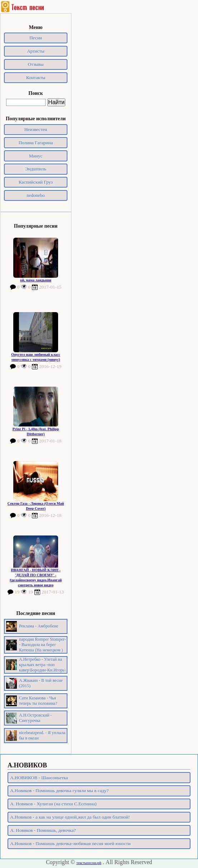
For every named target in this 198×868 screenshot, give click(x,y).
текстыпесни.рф (89, 863)
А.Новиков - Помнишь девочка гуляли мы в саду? (59, 791)
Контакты (36, 77)
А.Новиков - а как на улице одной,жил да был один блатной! (70, 817)
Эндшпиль (36, 169)
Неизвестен (36, 129)
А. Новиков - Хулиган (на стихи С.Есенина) (53, 804)
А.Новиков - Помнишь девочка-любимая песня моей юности (70, 843)
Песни (36, 38)
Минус (36, 156)
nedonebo (36, 195)
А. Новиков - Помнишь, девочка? (43, 830)
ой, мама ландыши (36, 280)
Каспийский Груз (36, 182)
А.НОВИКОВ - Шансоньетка (39, 778)
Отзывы (36, 64)
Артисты (36, 51)
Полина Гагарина (36, 143)
